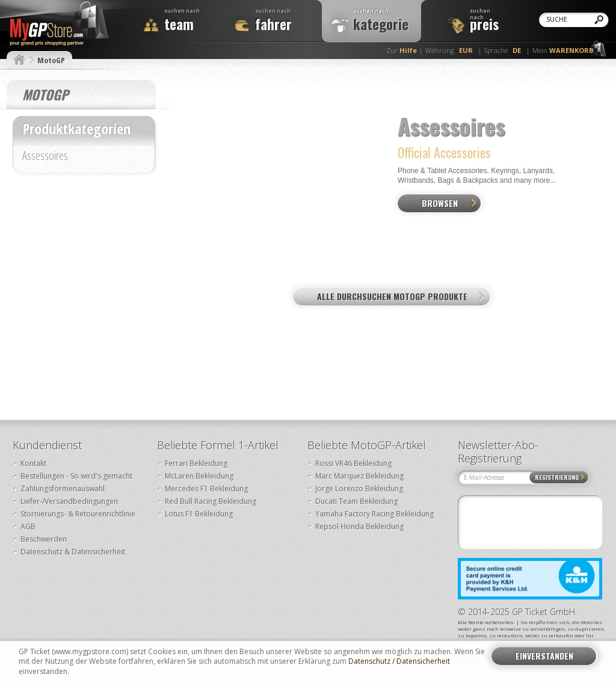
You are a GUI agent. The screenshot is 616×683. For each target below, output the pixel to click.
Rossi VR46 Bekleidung (353, 463)
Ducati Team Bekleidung (356, 501)
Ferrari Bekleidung (196, 463)
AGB (28, 526)
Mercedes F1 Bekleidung (206, 489)
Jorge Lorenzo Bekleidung (359, 489)
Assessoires (45, 157)
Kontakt (33, 463)
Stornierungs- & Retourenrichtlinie (78, 514)
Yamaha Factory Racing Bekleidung (374, 514)
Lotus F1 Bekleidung (199, 514)
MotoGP (51, 60)
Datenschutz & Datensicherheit (73, 552)
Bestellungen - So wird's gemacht (76, 476)
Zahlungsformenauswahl (63, 489)
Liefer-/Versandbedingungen (69, 501)
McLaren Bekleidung (199, 476)
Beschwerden (44, 539)
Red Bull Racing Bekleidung (211, 501)
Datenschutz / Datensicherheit (399, 661)
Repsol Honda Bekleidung (359, 526)
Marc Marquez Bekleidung (359, 476)
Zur (402, 50)
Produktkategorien (76, 128)
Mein (563, 50)
